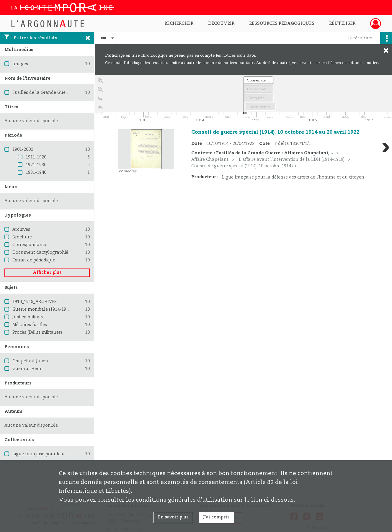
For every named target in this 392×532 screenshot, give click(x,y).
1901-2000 (23, 150)
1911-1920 (36, 157)
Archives (21, 230)
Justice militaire (28, 317)
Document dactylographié (40, 253)
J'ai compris (216, 517)
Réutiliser (342, 24)
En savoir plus (173, 517)
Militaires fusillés (30, 325)
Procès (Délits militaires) (37, 333)
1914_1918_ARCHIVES (35, 302)
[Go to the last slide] (100, 100)
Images (20, 64)
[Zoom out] (100, 91)
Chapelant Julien (30, 361)
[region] (243, 163)
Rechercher (179, 24)
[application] (243, 99)
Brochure (22, 237)
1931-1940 (36, 173)
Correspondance (30, 245)
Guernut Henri (27, 369)
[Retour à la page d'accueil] (100, 109)
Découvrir (221, 24)
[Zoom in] (100, 82)
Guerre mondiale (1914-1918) (42, 310)
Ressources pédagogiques (282, 24)
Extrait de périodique (34, 260)
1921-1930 (36, 165)
